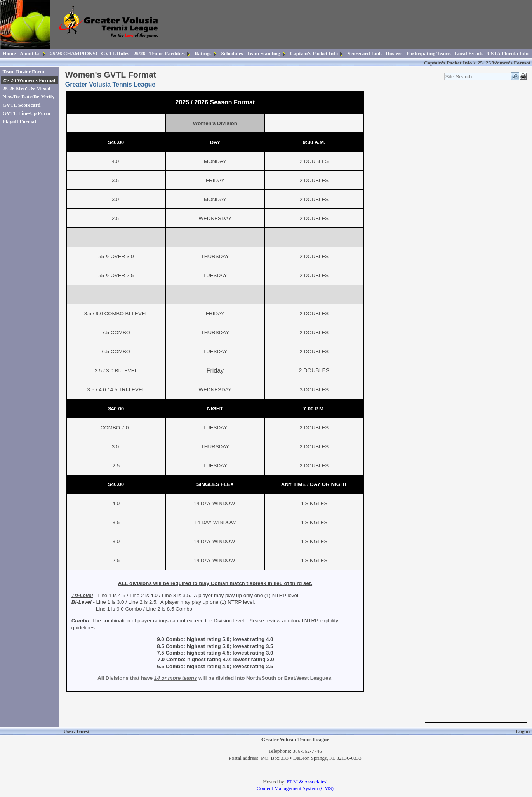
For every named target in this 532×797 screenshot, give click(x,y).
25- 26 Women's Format (29, 80)
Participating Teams (428, 53)
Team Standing (264, 53)
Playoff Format (20, 121)
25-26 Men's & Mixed (27, 88)
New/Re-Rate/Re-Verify (29, 96)
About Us (30, 53)
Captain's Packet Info (314, 53)
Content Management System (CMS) (295, 788)
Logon (523, 731)
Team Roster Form (23, 72)
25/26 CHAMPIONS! (74, 53)
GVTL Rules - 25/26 (123, 53)
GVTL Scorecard (22, 105)
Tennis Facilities (167, 53)
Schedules (232, 53)
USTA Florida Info (508, 53)
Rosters (394, 53)
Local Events (469, 53)
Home (9, 53)
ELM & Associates (307, 782)
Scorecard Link (365, 53)
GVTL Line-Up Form (27, 113)
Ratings (203, 53)
